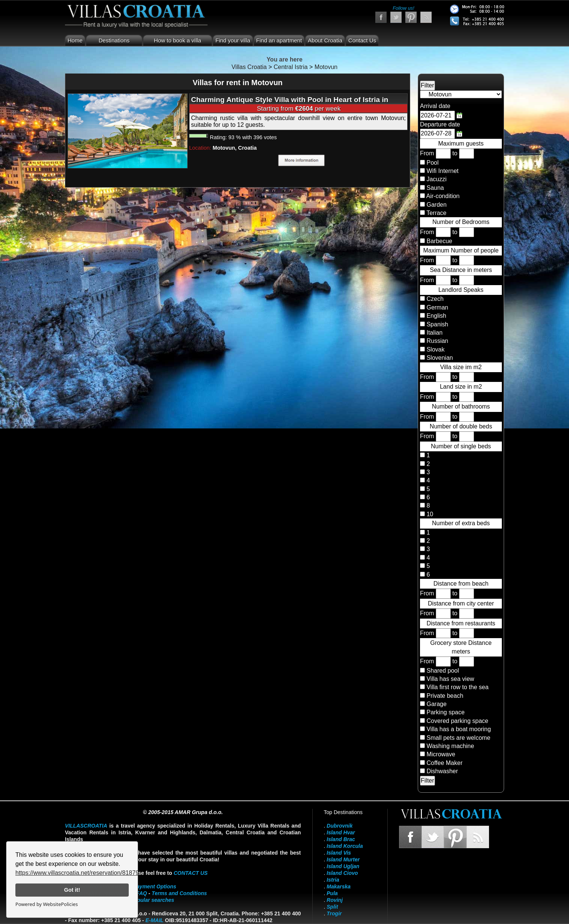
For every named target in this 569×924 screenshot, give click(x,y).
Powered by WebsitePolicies (47, 904)
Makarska (339, 886)
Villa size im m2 (461, 367)
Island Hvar (341, 832)
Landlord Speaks (461, 290)
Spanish (437, 324)
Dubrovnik (339, 826)
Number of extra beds (461, 523)
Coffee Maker (444, 763)
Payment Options (155, 886)
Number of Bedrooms (461, 222)
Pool (432, 163)
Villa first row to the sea (457, 687)
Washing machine (450, 746)
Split (332, 907)
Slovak (435, 349)
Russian (437, 341)
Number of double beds (461, 426)
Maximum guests (461, 143)
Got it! (72, 890)
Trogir (334, 913)
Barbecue (439, 241)
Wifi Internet (442, 171)
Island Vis (339, 853)
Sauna (435, 188)
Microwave (441, 754)
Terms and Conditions (179, 893)
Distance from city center (461, 603)
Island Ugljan (343, 866)
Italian (434, 333)
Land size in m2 (461, 387)
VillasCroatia (86, 826)
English (436, 316)
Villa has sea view (450, 679)
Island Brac (341, 839)
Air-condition (443, 196)
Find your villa (233, 40)
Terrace (436, 213)
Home (75, 40)
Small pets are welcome (458, 738)
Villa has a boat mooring (458, 729)
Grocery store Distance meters (461, 647)
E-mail (154, 920)
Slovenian (439, 358)
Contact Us (362, 40)
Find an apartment (279, 40)
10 (429, 514)
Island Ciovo (342, 873)
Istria (333, 880)
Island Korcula (345, 846)
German (437, 307)
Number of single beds (461, 446)
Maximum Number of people (461, 250)
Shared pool (443, 671)
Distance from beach (461, 584)
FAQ (142, 893)
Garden (436, 205)
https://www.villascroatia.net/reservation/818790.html (85, 873)
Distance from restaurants (461, 623)
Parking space (445, 712)
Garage (436, 704)
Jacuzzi (436, 179)
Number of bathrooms (461, 406)
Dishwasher (442, 771)
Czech (434, 299)
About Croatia (325, 40)
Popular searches (152, 900)
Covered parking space (457, 721)
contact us (190, 873)
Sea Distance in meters (461, 270)
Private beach (445, 696)
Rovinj (335, 900)
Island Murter (343, 859)
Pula (332, 893)
